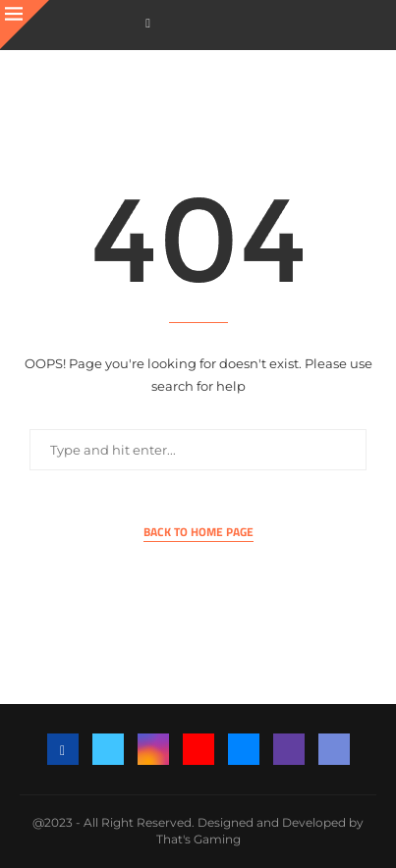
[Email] (244, 749)
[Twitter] (108, 749)
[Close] (25, 25)
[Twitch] (289, 749)
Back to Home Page (198, 532)
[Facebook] (148, 23)
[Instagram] (153, 749)
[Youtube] (198, 749)
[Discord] (334, 749)
